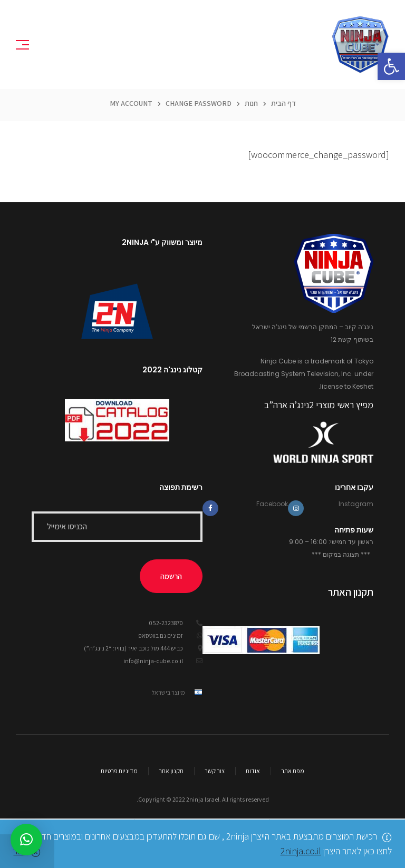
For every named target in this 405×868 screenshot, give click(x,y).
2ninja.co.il (301, 851)
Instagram (356, 506)
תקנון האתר (351, 594)
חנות (251, 105)
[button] (391, 66)
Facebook (272, 506)
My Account (131, 105)
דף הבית (283, 105)
